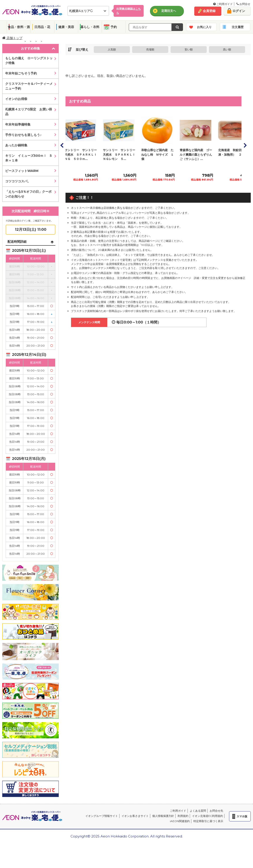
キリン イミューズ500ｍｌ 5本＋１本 (28, 158)
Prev (62, 145)
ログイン (239, 11)
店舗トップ (12, 38)
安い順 (189, 49)
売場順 (150, 49)
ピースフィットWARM (22, 171)
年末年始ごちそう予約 (21, 73)
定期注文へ (169, 11)
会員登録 (209, 11)
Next (245, 145)
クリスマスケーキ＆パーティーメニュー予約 (29, 86)
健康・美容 (66, 27)
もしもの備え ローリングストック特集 (29, 61)
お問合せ (243, 4)
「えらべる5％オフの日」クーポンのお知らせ (28, 194)
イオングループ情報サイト (102, 816)
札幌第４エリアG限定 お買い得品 (29, 112)
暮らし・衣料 (90, 27)
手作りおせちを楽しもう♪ (23, 135)
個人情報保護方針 (163, 816)
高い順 (227, 49)
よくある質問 (198, 811)
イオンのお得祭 (16, 99)
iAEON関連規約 (180, 821)
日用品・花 (42, 27)
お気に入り (204, 27)
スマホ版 (242, 816)
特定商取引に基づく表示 (208, 821)
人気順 (112, 49)
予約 (114, 27)
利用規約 (183, 816)
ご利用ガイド (223, 4)
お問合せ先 (216, 811)
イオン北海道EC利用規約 (207, 816)
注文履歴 (238, 27)
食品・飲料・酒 (19, 27)
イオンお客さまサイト (135, 816)
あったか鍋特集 (16, 145)
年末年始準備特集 (18, 124)
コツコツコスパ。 (18, 181)
